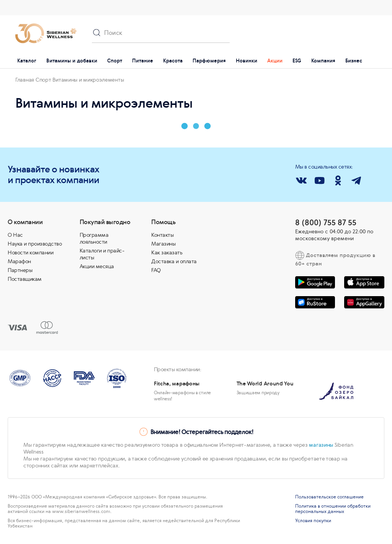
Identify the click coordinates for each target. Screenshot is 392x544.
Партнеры (20, 270)
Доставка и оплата (174, 261)
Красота (173, 61)
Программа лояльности (94, 238)
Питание (143, 61)
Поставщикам (25, 279)
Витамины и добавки (72, 61)
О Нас (15, 235)
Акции (275, 61)
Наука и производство (35, 244)
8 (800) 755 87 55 (326, 222)
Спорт (115, 61)
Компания (323, 61)
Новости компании (30, 252)
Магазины (163, 244)
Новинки (247, 61)
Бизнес (354, 61)
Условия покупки (313, 521)
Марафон (19, 261)
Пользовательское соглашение (329, 497)
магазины (321, 445)
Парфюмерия (209, 61)
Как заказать (167, 252)
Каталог (27, 61)
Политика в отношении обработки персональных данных (333, 509)
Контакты (162, 235)
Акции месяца (97, 266)
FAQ (156, 270)
